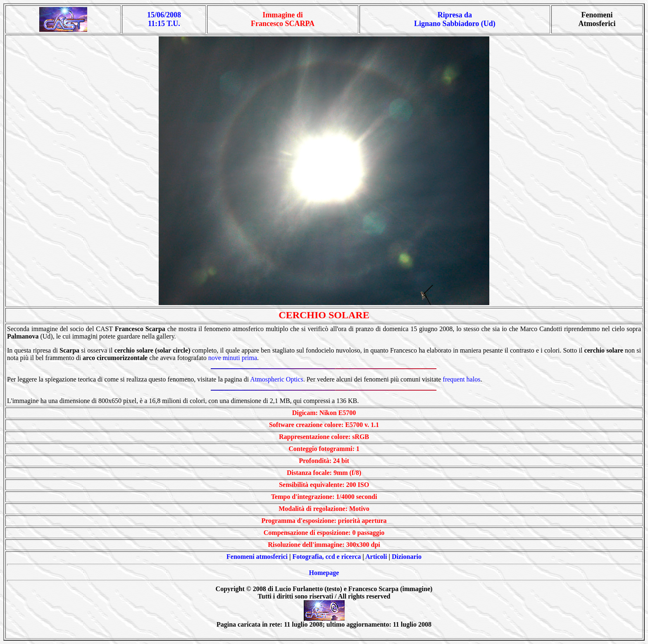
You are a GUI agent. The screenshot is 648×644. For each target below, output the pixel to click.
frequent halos (461, 379)
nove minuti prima (233, 358)
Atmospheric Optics (276, 379)
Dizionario (407, 557)
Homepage (324, 573)
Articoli (376, 557)
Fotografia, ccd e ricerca (327, 557)
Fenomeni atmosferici (257, 557)
